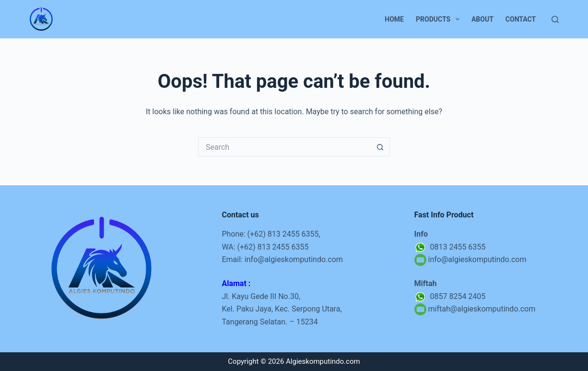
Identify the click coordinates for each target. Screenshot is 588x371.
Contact (521, 19)
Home (394, 19)
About (482, 19)
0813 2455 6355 (450, 247)
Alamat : (236, 283)
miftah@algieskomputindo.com (482, 309)
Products (440, 19)
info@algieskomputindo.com (294, 259)
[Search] (555, 19)
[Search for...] (284, 147)
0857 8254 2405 (450, 296)
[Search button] (380, 147)
